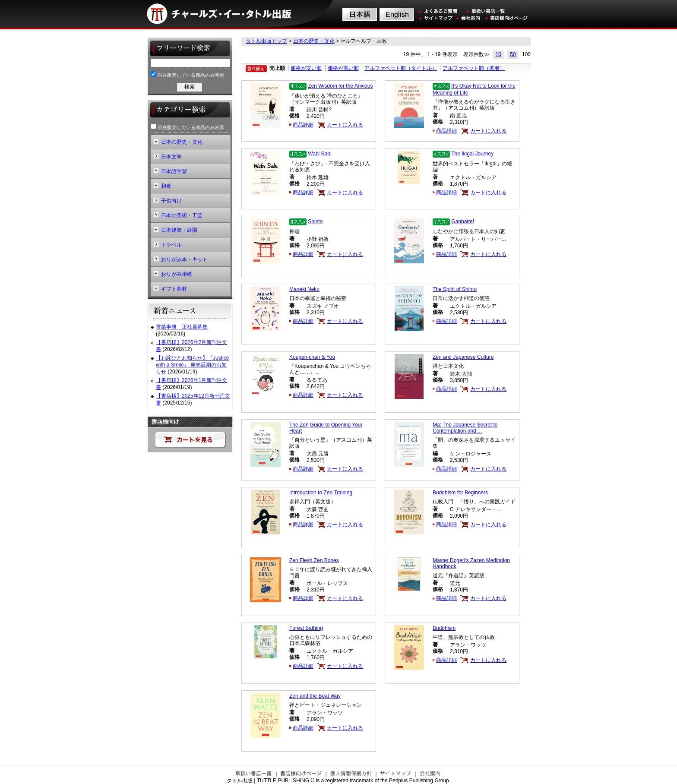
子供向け (171, 201)
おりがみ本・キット (184, 259)
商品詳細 (303, 125)
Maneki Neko (304, 289)
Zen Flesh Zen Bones (314, 560)
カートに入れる (345, 125)
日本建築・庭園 (179, 230)
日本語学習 (174, 171)
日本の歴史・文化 (314, 41)
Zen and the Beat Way (315, 696)
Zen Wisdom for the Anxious (340, 86)
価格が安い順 (306, 68)
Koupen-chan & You (312, 357)
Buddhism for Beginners (460, 493)
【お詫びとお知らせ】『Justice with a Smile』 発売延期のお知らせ (192, 365)
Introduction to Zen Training (321, 493)
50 (513, 54)
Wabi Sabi (320, 154)
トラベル (171, 245)
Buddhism (444, 628)
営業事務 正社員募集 (182, 327)
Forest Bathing (306, 628)
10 (498, 54)
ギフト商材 (174, 289)
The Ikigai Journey (472, 154)
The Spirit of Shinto (455, 289)
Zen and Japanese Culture (463, 357)
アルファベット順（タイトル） (401, 68)
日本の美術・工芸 (182, 215)
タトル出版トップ (266, 41)
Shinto (315, 221)
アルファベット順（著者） (474, 68)
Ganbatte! (463, 221)
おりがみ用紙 (177, 274)
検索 (190, 87)
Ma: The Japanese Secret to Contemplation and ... (465, 428)
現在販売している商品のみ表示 (187, 74)
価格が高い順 (343, 68)
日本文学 (171, 157)
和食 (166, 186)
